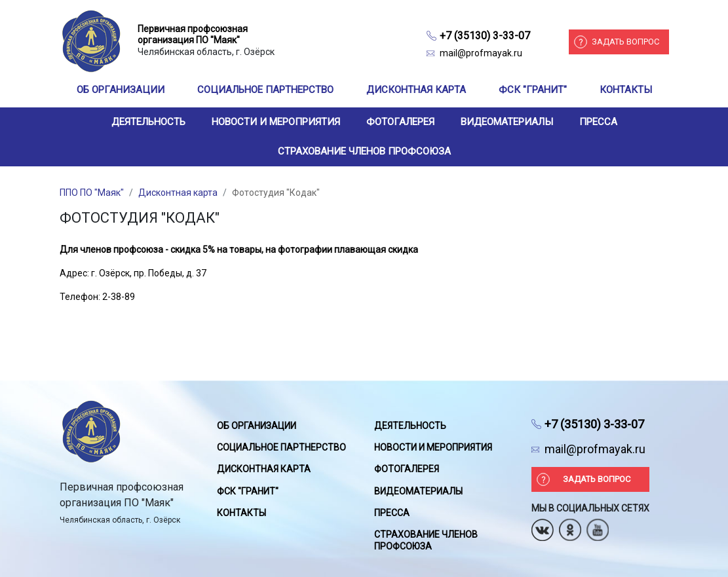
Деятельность (148, 122)
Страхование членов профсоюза (364, 151)
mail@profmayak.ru (481, 53)
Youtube (598, 526)
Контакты (626, 90)
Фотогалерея (400, 122)
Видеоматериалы (507, 122)
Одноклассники (570, 526)
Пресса (598, 122)
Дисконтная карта (416, 90)
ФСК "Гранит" (533, 90)
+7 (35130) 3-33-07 (485, 36)
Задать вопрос (625, 42)
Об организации (121, 90)
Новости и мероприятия (276, 122)
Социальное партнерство (265, 90)
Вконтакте (543, 526)
